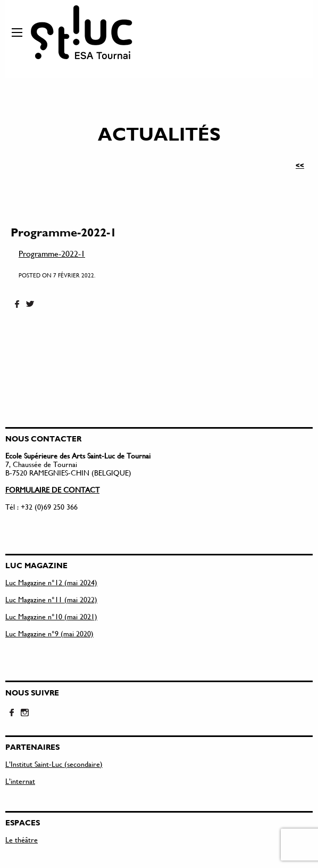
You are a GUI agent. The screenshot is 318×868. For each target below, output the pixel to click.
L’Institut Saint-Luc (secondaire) (54, 764)
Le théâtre (22, 840)
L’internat (20, 781)
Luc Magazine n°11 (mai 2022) (51, 599)
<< (300, 165)
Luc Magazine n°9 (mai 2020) (49, 633)
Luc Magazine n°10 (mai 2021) (51, 616)
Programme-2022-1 (52, 253)
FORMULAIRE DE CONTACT (52, 490)
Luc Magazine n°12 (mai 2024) (51, 582)
